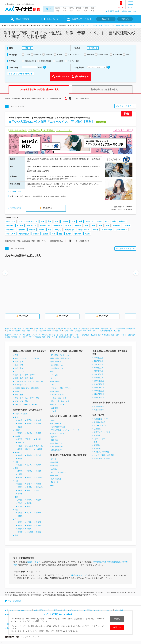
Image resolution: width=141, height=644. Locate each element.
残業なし (58, 230)
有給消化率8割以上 (58, 427)
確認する (117, 627)
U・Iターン (58, 226)
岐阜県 (20, 471)
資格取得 (78, 226)
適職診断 (97, 449)
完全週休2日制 (57, 443)
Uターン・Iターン (101, 439)
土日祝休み (10, 230)
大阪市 (29, 490)
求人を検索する (23, 19)
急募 (114, 221)
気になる (125, 19)
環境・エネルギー (58, 405)
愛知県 (38, 471)
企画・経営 (19, 365)
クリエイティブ (21, 385)
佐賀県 (29, 522)
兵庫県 (20, 487)
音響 (49, 221)
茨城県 (20, 433)
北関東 (71, 8)
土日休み (127, 226)
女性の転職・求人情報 (102, 458)
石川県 (29, 465)
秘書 (81, 221)
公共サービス (20, 391)
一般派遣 (55, 476)
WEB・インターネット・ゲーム (27, 405)
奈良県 (29, 487)
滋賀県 (20, 484)
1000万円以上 (99, 381)
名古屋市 (39, 478)
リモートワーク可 (58, 433)
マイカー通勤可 (57, 447)
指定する (28, 48)
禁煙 (86, 226)
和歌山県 (39, 487)
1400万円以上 (99, 394)
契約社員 (55, 462)
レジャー (55, 378)
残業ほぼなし (70, 230)
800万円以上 (99, 374)
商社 (53, 372)
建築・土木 (19, 368)
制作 (107, 221)
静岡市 (20, 478)
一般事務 (65, 221)
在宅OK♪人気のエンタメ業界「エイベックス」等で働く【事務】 (51, 122)
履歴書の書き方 (100, 422)
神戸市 (20, 494)
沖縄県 (29, 529)
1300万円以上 (99, 391)
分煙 (93, 226)
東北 (48, 9)
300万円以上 (99, 358)
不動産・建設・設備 (59, 398)
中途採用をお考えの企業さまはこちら (122, 11)
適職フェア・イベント (102, 432)
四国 (78, 11)
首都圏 (78, 8)
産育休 (96, 230)
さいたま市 (29, 446)
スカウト (106, 19)
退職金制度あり (57, 450)
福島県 (38, 424)
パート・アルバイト (59, 472)
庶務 (74, 221)
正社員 (54, 459)
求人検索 (10, 610)
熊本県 (20, 525)
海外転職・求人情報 (101, 452)
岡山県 (38, 500)
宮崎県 (38, 525)
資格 (96, 442)
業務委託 (55, 466)
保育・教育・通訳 (21, 401)
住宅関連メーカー (58, 365)
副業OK (54, 437)
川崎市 (28, 449)
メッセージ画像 (16, 192)
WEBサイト (11, 221)
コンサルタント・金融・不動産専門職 (29, 381)
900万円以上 (99, 378)
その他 (54, 411)
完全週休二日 (45, 226)
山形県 (29, 424)
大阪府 (38, 484)
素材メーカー (56, 362)
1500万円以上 (99, 397)
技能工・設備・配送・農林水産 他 (27, 388)
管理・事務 (19, 395)
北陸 (93, 8)
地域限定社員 (24, 234)
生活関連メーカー (58, 368)
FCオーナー (56, 482)
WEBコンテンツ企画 (94, 221)
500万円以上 (99, 364)
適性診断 (97, 435)
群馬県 (38, 433)
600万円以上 (99, 368)
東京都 (68, 234)
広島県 (20, 503)
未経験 (41, 230)
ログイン (120, 7)
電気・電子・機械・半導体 (25, 375)
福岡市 (20, 532)
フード (54, 385)
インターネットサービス (28, 221)
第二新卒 (20, 226)
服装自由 (10, 226)
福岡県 (20, 522)
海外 (93, 11)
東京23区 (39, 446)
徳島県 (20, 513)
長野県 (38, 455)
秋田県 (20, 424)
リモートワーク (121, 230)
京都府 (29, 484)
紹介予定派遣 (56, 479)
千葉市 (20, 446)
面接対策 (97, 445)
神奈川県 (78, 234)
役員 (53, 485)
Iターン (68, 226)
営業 (16, 355)
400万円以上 (99, 361)
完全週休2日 (32, 226)
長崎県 (38, 522)
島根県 (29, 500)
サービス (55, 375)
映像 (42, 221)
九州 (86, 11)
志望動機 (97, 429)
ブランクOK (11, 234)
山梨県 (29, 455)
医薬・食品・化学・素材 (24, 378)
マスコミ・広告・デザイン (61, 388)
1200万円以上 (99, 388)
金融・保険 (55, 391)
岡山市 (20, 506)
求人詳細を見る (16, 208)
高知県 (20, 516)
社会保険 (32, 230)
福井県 (38, 465)
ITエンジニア (20, 372)
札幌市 (25, 414)
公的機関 (55, 408)
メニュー (131, 7)
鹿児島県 (21, 529)
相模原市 (39, 449)
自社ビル (36, 234)
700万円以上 (99, 371)
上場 (49, 230)
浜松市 (29, 478)
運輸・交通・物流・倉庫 (60, 401)
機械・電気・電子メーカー (61, 358)
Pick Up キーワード (24, 610)
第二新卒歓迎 (56, 424)
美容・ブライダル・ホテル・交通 (27, 398)
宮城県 (38, 420)
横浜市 (20, 449)
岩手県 (29, 420)
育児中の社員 (107, 230)
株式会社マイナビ (35, 562)
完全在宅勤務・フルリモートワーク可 (65, 430)
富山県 (20, 465)
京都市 (20, 490)
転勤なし (123, 221)
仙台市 (20, 427)
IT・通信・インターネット (61, 355)
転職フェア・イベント (82, 19)
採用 (56, 221)
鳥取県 (20, 500)
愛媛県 (38, 513)
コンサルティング (58, 395)
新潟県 (20, 455)
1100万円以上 (99, 384)
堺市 (38, 490)
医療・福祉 (19, 362)
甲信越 (85, 8)
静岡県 (29, 471)
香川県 (29, 513)
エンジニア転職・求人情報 (104, 455)
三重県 (20, 474)
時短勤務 (116, 226)
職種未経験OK (99, 407)
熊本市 (38, 532)
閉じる (117, 619)
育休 (108, 226)
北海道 (57, 8)
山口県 (29, 503)
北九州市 (30, 532)
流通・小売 (55, 381)
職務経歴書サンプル (101, 419)
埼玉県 (87, 234)
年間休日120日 (84, 230)
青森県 (20, 420)
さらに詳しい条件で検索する (22, 74)
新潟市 (20, 459)
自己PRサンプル (100, 425)
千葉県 (28, 439)
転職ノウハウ (52, 19)
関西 (64, 11)
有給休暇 (22, 230)
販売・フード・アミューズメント (27, 358)
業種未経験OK (99, 410)
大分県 (29, 525)
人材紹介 (55, 469)
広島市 (29, 506)
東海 (57, 11)
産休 (101, 226)
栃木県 (29, 433)
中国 (71, 11)
